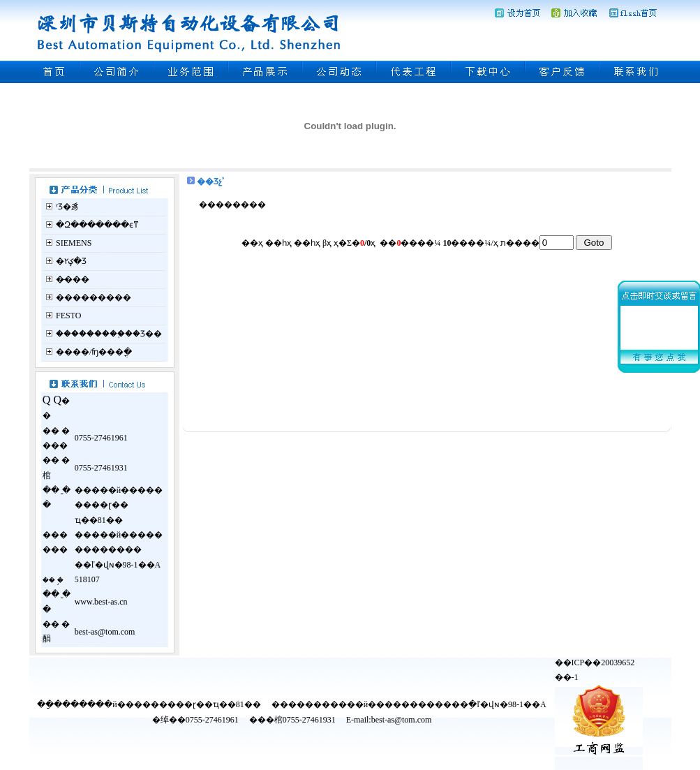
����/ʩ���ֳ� (94, 352)
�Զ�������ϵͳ (97, 225)
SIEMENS (74, 243)
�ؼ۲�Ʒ (71, 261)
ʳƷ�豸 (68, 207)
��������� (94, 297)
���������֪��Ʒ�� (109, 334)
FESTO (68, 316)
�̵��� (73, 279)
